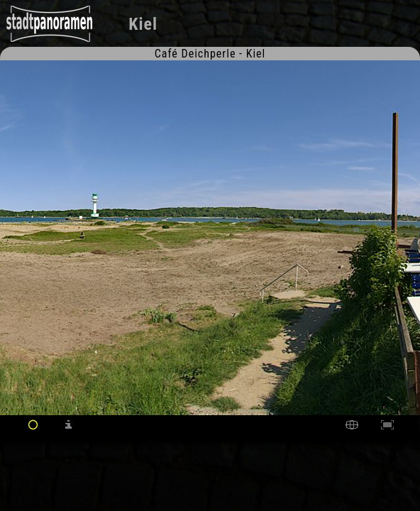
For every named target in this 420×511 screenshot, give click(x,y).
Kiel (143, 24)
